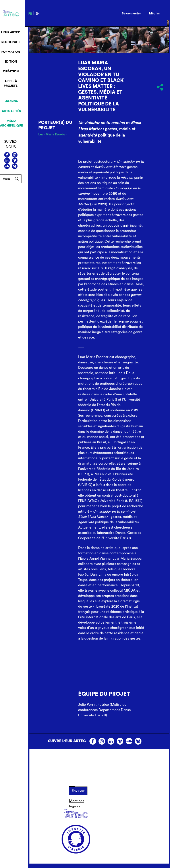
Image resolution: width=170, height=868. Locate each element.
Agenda (12, 101)
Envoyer (78, 791)
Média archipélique (11, 123)
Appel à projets (11, 84)
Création (11, 71)
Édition (11, 62)
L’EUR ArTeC (11, 32)
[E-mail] (72, 782)
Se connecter (131, 14)
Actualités (11, 111)
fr (30, 14)
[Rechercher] (6, 179)
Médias (154, 14)
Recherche (11, 42)
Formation (11, 52)
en (38, 14)
